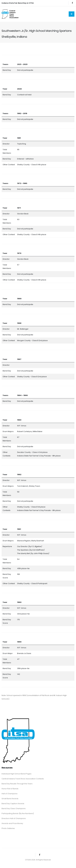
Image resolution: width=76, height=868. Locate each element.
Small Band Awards (10, 799)
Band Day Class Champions (14, 808)
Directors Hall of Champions (14, 818)
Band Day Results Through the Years (17, 784)
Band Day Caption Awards (13, 804)
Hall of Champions (10, 794)
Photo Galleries (8, 828)
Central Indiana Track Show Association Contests (23, 779)
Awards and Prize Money (12, 823)
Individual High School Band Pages (17, 774)
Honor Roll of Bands (10, 789)
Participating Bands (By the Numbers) (18, 813)
